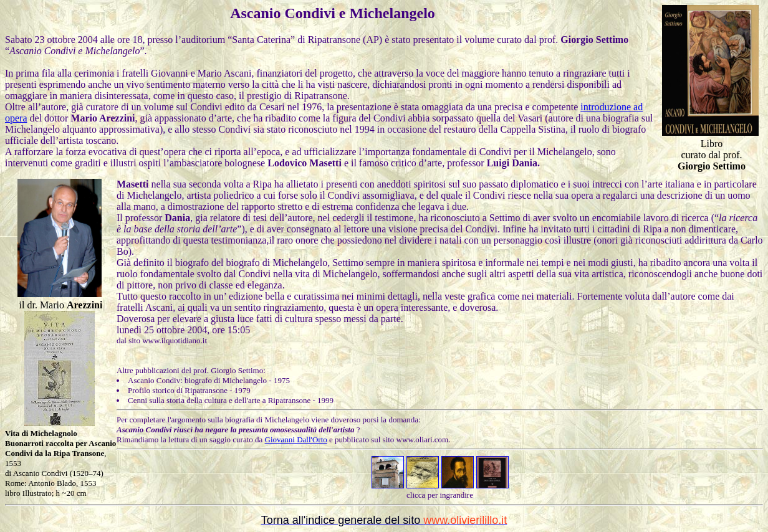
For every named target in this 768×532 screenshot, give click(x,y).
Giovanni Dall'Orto (296, 439)
